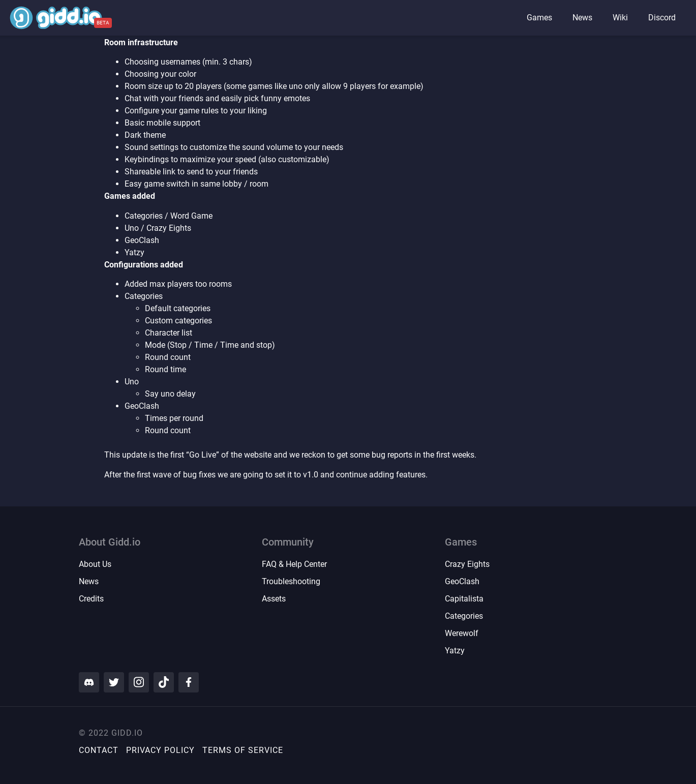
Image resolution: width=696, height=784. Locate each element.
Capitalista (464, 599)
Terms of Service (243, 750)
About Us (95, 564)
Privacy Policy (160, 750)
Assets (274, 599)
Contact (99, 750)
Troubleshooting (291, 581)
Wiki (620, 18)
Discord (662, 18)
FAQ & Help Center (294, 564)
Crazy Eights (467, 564)
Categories (464, 616)
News (582, 18)
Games (539, 18)
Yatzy (455, 651)
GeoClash (462, 581)
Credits (91, 599)
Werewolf (462, 633)
